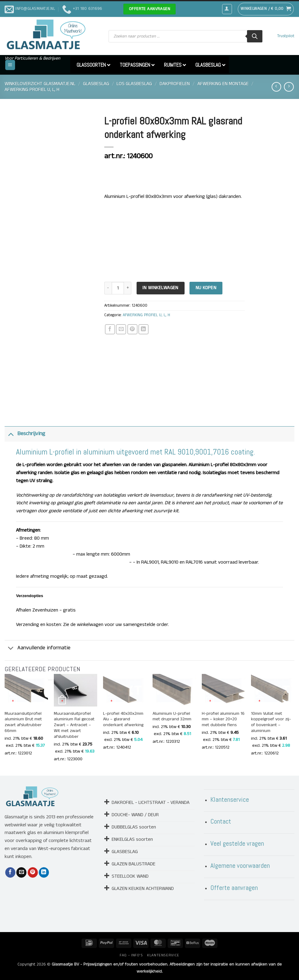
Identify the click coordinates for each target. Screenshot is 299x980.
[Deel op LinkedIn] (144, 329)
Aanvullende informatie (38, 649)
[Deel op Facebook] (110, 329)
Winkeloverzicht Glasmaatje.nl (40, 84)
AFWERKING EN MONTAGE (223, 84)
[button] (227, 9)
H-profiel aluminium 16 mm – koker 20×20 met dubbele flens (223, 720)
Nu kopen (206, 288)
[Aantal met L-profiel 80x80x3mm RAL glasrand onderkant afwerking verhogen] (128, 288)
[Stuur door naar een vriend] (121, 329)
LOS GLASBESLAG (134, 84)
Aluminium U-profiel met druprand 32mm (172, 717)
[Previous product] (289, 87)
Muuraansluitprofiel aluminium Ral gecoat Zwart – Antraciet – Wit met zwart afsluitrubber (74, 725)
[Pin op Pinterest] (132, 329)
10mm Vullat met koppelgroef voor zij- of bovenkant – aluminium (271, 722)
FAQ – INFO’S (131, 955)
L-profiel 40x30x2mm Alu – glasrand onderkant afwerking (123, 720)
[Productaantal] (118, 288)
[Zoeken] (255, 36)
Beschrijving (25, 434)
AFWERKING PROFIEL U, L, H (32, 90)
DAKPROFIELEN (175, 84)
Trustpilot (286, 36)
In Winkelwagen (160, 288)
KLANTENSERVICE (163, 955)
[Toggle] (11, 434)
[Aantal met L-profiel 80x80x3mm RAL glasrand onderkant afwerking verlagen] (108, 288)
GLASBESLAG (96, 84)
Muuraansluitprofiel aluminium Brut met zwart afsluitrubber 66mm (23, 722)
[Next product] (276, 87)
